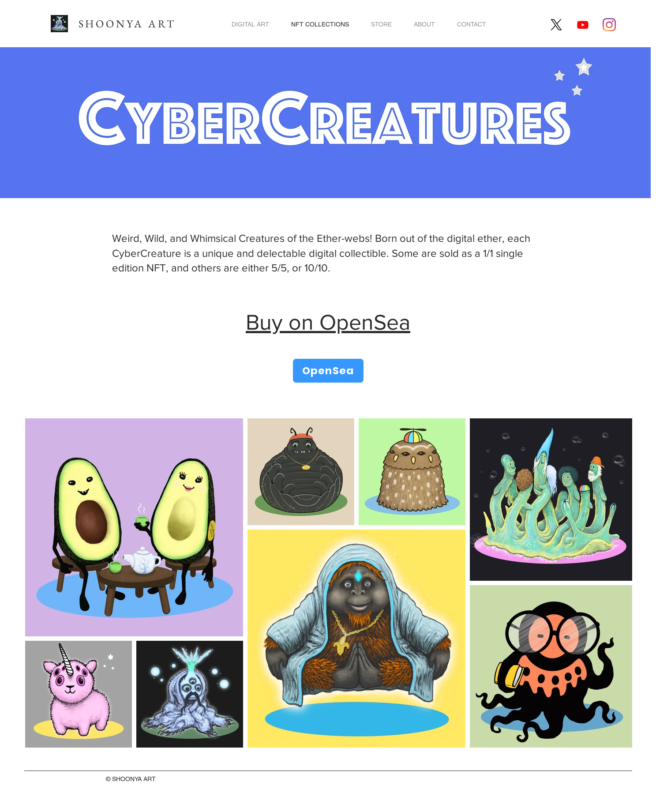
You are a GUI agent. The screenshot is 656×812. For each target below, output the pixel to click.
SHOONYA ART (127, 24)
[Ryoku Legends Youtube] (583, 25)
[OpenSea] (328, 371)
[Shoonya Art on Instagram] (609, 25)
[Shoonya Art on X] (556, 25)
